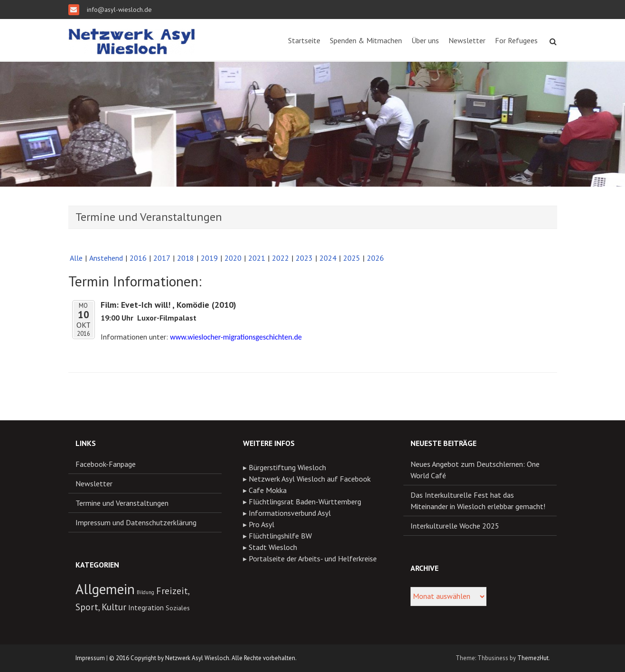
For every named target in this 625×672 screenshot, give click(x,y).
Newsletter (467, 40)
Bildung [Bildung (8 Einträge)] (145, 592)
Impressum (90, 658)
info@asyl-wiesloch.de (118, 9)
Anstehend (106, 258)
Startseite (304, 40)
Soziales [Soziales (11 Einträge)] (178, 608)
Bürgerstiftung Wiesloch (287, 467)
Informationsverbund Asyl (290, 513)
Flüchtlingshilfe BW (280, 536)
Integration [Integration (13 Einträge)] (146, 607)
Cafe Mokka (268, 490)
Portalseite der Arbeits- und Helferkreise (313, 558)
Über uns (425, 40)
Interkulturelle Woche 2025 (455, 526)
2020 (233, 258)
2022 (280, 258)
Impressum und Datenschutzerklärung (136, 522)
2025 (352, 258)
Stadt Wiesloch (273, 547)
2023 (304, 258)
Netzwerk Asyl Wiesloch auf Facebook (310, 479)
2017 (162, 258)
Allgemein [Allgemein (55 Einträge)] (105, 589)
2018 (186, 258)
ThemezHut (533, 658)
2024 (328, 258)
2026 (375, 258)
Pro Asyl (261, 524)
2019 (209, 258)
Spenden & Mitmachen (366, 40)
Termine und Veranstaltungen (122, 503)
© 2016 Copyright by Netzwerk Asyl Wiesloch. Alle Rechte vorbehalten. (203, 658)
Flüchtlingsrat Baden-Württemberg (305, 502)
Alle (76, 258)
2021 (257, 258)
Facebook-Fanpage (106, 464)
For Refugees (516, 40)
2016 (138, 258)
